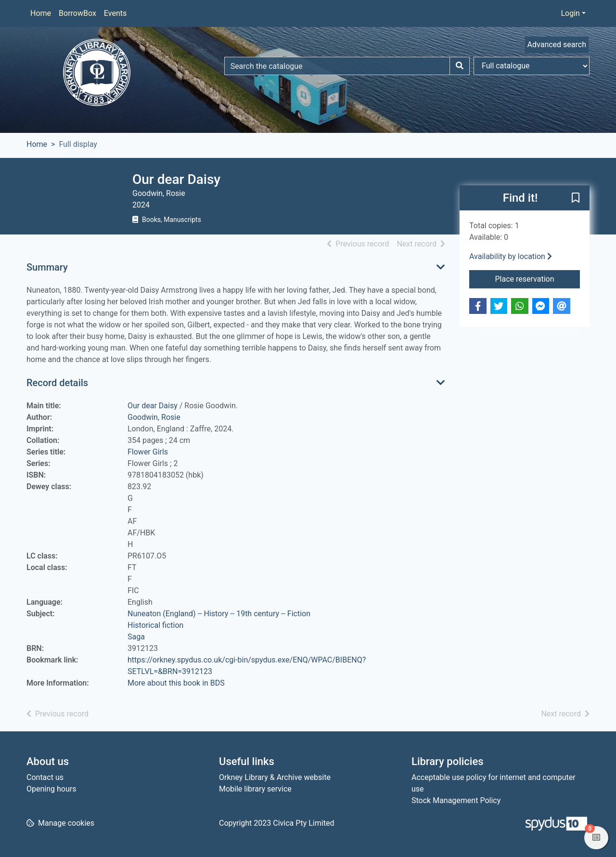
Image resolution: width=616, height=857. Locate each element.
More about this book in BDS (176, 683)
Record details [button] (57, 383)
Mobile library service (255, 789)
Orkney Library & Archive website (275, 777)
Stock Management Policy (456, 800)
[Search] (460, 66)
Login (570, 13)
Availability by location (511, 256)
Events (115, 13)
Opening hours (51, 789)
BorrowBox (77, 13)
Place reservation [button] (538, 278)
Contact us (45, 777)
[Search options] (532, 66)
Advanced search (557, 45)
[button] (576, 198)
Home (41, 13)
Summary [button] (47, 267)
